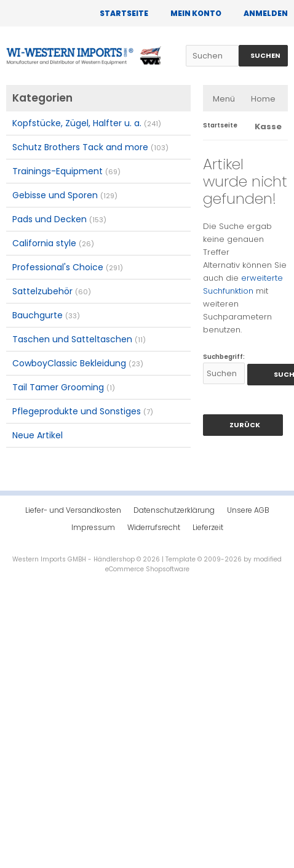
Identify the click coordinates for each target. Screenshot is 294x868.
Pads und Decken (59, 219)
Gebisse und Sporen (65, 195)
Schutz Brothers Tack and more (90, 147)
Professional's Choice (68, 267)
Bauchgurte (46, 315)
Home (263, 99)
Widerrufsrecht (154, 527)
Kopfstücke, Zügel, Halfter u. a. (87, 123)
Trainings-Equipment (66, 171)
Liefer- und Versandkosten (73, 510)
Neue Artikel (38, 435)
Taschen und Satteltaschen (79, 339)
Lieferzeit (208, 527)
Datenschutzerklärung (174, 510)
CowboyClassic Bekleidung (78, 363)
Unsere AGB (248, 510)
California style (53, 243)
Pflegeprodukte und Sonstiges (83, 411)
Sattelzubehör (52, 291)
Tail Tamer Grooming (64, 387)
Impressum (93, 527)
